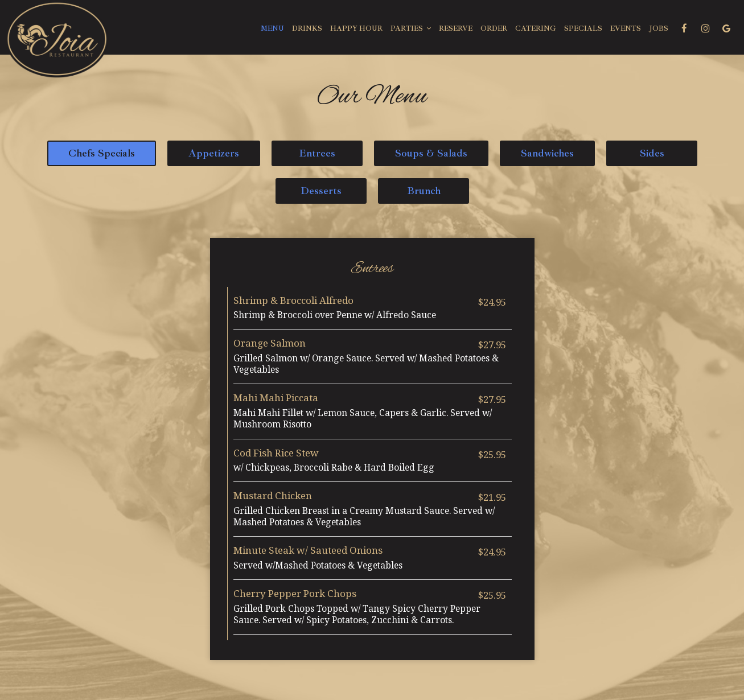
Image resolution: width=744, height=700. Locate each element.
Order (494, 28)
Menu (272, 28)
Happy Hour (356, 28)
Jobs (659, 28)
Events (626, 28)
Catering (536, 28)
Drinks (307, 28)
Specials (583, 28)
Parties (411, 28)
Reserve (456, 28)
